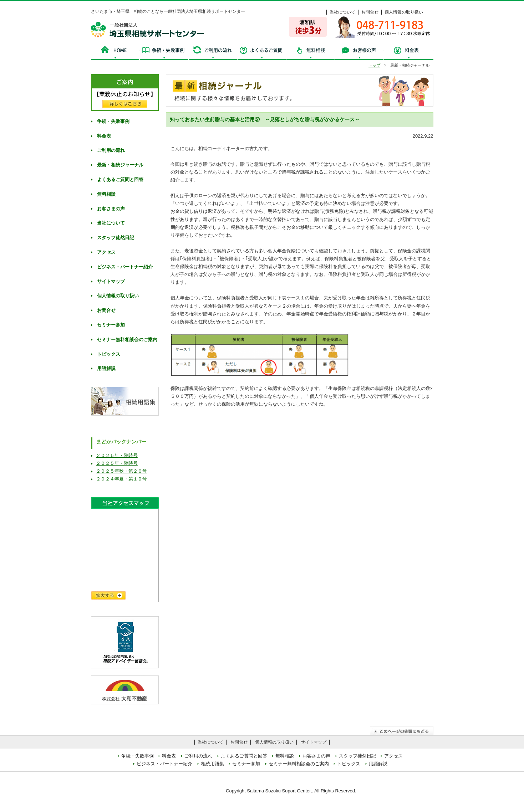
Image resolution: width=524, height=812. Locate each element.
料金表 (408, 52)
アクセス (106, 252)
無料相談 (311, 52)
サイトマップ (111, 281)
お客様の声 (359, 52)
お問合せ (370, 12)
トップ (374, 65)
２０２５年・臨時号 (117, 455)
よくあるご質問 (262, 52)
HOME (115, 52)
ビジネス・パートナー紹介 (125, 267)
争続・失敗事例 (164, 52)
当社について (342, 12)
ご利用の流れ (213, 52)
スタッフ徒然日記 (116, 238)
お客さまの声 (111, 209)
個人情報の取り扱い (404, 12)
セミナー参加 (111, 325)
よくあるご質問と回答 (120, 179)
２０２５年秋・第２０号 (121, 471)
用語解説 (106, 368)
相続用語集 (212, 764)
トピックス (109, 354)
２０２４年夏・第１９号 (121, 479)
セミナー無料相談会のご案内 (127, 340)
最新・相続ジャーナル (120, 165)
